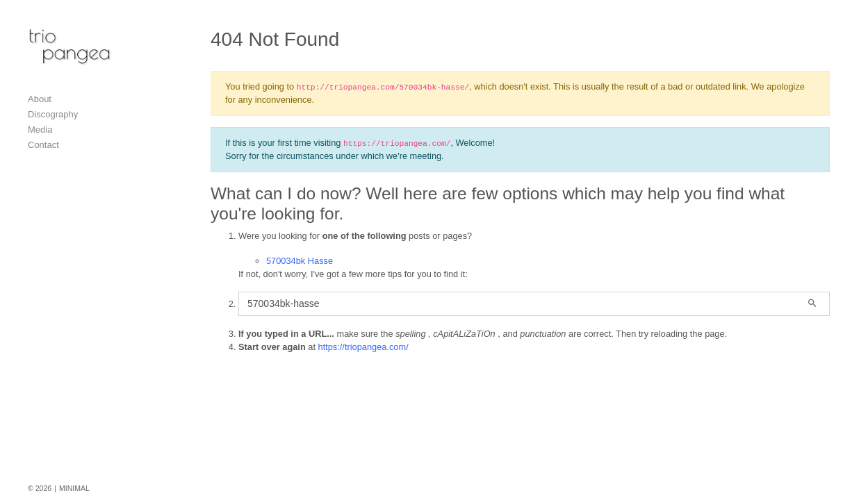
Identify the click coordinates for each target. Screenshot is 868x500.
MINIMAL (74, 488)
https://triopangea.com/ (363, 347)
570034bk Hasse (300, 261)
